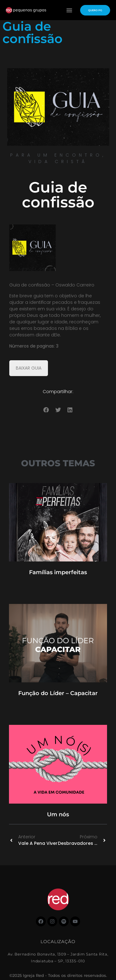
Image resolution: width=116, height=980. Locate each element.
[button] (69, 10)
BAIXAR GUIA (29, 368)
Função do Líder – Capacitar (58, 693)
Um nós (58, 814)
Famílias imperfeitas (58, 572)
